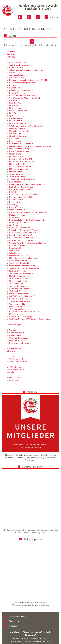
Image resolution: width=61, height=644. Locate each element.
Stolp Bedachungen (18, 276)
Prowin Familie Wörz (19, 261)
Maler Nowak (15, 141)
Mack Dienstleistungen (19, 151)
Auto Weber (15, 72)
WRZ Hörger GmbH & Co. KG (22, 296)
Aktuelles (11, 54)
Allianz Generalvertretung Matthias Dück (27, 70)
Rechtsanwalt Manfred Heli (21, 238)
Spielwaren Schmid (18, 271)
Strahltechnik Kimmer (19, 278)
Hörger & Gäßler (17, 156)
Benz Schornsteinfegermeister (22, 83)
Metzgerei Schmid (17, 215)
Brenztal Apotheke (17, 93)
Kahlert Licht (15, 182)
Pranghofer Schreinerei (20, 228)
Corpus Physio (16, 100)
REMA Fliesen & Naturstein (21, 240)
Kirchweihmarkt (16, 333)
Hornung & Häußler (18, 164)
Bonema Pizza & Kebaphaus (21, 90)
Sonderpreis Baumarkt (19, 263)
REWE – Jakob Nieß (18, 245)
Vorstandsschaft (16, 359)
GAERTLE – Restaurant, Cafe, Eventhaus (27, 126)
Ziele (11, 356)
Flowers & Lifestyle (18, 123)
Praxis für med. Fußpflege (20, 316)
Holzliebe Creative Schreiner (22, 161)
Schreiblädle (15, 253)
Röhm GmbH (15, 248)
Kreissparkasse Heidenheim (21, 197)
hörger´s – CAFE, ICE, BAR (21, 159)
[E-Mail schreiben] (29, 17)
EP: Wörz (13, 113)
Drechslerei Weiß (17, 105)
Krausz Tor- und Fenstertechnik (23, 194)
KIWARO (13, 192)
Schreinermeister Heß (19, 256)
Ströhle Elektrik (16, 283)
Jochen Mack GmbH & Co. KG (22, 179)
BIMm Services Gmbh (19, 62)
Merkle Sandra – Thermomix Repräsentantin (29, 212)
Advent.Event (15, 335)
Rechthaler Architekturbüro (22, 235)
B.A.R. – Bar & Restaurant (20, 167)
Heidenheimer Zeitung (19, 149)
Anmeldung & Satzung (19, 361)
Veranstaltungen (14, 325)
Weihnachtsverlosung (19, 338)
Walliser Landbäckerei (19, 294)
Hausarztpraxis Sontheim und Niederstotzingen (30, 146)
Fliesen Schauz (16, 121)
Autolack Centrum (17, 77)
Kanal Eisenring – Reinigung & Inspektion (27, 184)
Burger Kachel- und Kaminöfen (23, 95)
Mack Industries (16, 202)
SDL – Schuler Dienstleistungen (23, 258)
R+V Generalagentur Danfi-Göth (23, 233)
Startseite (11, 52)
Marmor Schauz (16, 207)
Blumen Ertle (15, 88)
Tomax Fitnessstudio (18, 286)
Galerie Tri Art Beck (18, 128)
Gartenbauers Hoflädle (19, 131)
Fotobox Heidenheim (19, 299)
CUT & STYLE (15, 103)
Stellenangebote (14, 348)
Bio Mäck (13, 85)
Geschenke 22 (15, 139)
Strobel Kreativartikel (19, 281)
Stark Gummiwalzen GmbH (21, 273)
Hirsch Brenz (15, 154)
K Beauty (13, 205)
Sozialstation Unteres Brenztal (22, 266)
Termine (13, 330)
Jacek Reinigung (16, 174)
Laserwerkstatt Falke (18, 210)
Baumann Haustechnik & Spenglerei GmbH (28, 80)
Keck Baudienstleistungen (21, 189)
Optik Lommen (16, 225)
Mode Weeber (15, 217)
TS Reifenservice (16, 309)
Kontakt (10, 372)
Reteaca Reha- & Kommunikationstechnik (27, 243)
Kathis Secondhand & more (21, 187)
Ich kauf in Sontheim (16, 370)
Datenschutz (15, 378)
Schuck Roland (16, 250)
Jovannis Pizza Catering (20, 301)
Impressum (14, 380)
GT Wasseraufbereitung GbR (22, 144)
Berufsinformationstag (19, 343)
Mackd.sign (14, 314)
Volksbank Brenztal (18, 291)
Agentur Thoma (16, 67)
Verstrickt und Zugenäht (20, 288)
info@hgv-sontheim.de (40, 641)
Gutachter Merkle (17, 304)
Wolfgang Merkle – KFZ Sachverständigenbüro (30, 319)
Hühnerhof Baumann (19, 169)
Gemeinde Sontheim (18, 136)
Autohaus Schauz (17, 75)
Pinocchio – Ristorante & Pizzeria (24, 230)
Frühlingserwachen (18, 340)
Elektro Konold (16, 108)
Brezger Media (16, 118)
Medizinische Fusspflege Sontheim (24, 311)
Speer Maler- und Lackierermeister (24, 268)
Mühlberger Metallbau (19, 222)
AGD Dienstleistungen (19, 65)
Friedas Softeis (16, 306)
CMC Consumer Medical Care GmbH (26, 98)
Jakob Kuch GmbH (17, 177)
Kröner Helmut (16, 200)
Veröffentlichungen (15, 367)
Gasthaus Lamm (16, 133)
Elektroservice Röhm (18, 111)
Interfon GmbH (16, 172)
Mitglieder (11, 57)
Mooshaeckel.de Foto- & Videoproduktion (28, 220)
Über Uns (11, 351)
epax (11, 116)
